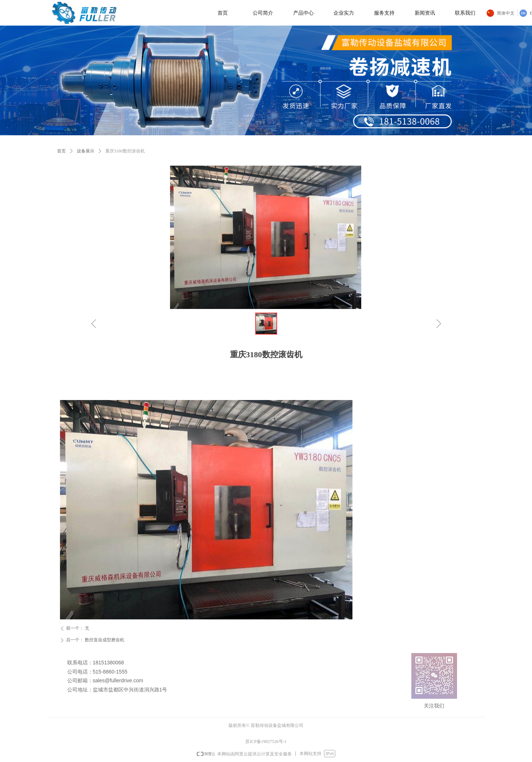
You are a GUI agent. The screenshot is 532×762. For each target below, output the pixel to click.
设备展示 (86, 151)
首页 (61, 151)
